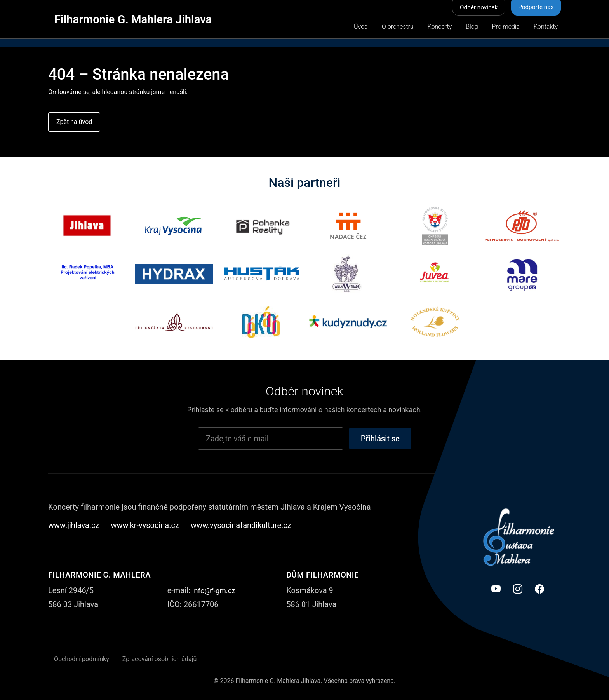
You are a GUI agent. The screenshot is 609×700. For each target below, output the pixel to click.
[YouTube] (496, 590)
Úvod (361, 27)
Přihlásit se (380, 439)
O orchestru (398, 27)
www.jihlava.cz (74, 526)
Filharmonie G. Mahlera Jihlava (141, 19)
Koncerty (440, 27)
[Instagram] (518, 590)
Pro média (506, 27)
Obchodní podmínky (82, 659)
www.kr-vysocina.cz (145, 526)
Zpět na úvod (74, 122)
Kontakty (546, 27)
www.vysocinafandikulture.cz (241, 526)
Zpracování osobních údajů (160, 659)
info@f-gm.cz (215, 591)
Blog (472, 27)
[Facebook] (539, 590)
